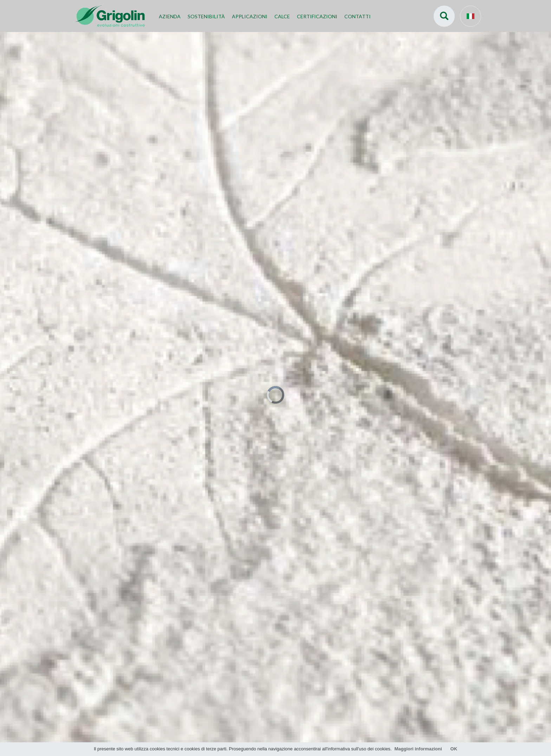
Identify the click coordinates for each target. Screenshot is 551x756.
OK (454, 749)
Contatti (358, 16)
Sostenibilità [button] (206, 16)
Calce (282, 16)
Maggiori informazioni (418, 749)
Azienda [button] (170, 16)
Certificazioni (317, 16)
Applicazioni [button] (250, 16)
